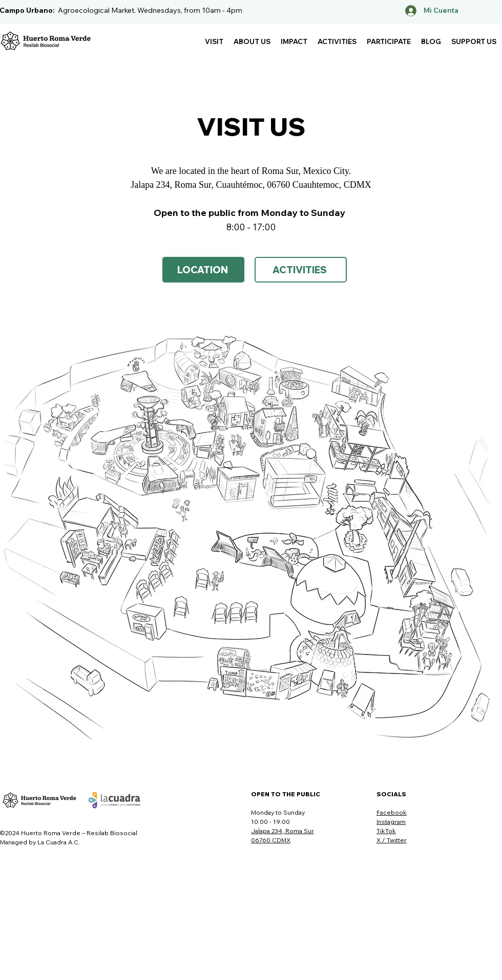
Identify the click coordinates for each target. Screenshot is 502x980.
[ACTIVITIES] (301, 270)
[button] (214, 41)
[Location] (203, 270)
